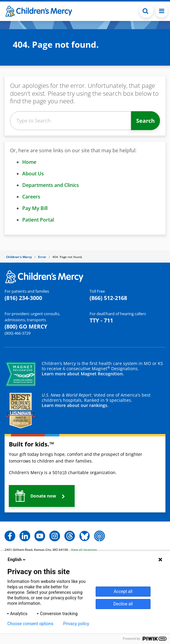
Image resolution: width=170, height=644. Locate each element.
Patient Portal (38, 220)
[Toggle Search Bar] (146, 11)
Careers (31, 197)
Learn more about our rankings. (75, 405)
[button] (42, 496)
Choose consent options (30, 624)
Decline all (123, 604)
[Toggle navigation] (162, 11)
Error (42, 257)
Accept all (123, 591)
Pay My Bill (35, 208)
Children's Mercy (19, 257)
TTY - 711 (101, 320)
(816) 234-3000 (23, 298)
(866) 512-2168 (108, 298)
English (17, 560)
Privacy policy (76, 624)
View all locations (84, 549)
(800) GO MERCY (26, 326)
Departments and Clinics (51, 185)
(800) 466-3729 (18, 333)
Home (29, 162)
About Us (33, 174)
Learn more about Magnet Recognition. (83, 374)
